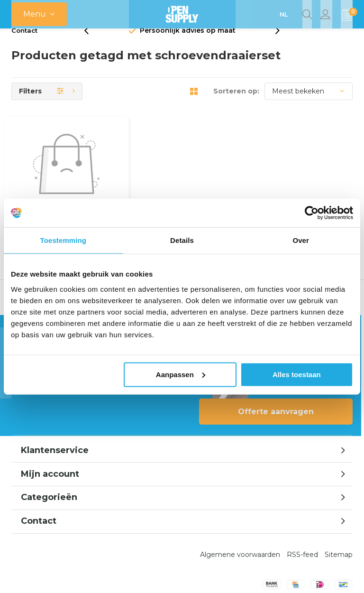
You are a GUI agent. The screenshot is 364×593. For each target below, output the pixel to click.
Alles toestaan (297, 374)
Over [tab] (301, 240)
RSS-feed (302, 512)
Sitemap (339, 512)
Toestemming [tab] (64, 240)
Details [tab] (182, 240)
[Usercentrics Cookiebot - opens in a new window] (312, 213)
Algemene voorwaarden (240, 512)
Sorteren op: (236, 105)
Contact (24, 45)
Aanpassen (181, 374)
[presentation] (91, 45)
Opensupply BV (233, 575)
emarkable (183, 575)
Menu (35, 14)
